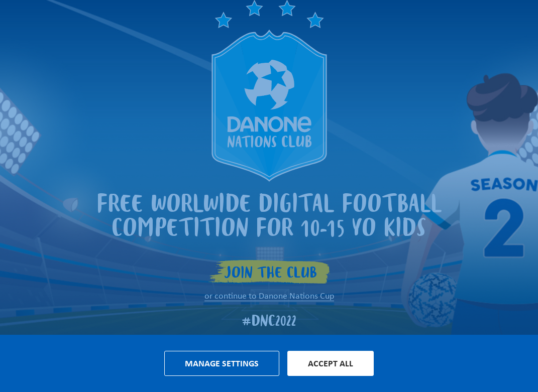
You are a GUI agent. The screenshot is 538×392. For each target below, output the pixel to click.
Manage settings (222, 363)
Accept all (331, 363)
